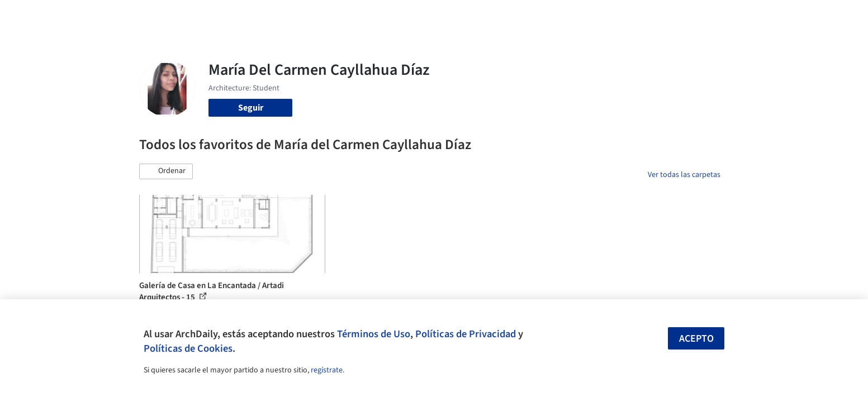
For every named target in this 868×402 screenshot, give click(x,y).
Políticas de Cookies (188, 348)
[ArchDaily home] (99, 16)
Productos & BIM (486, 16)
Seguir (251, 108)
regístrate (327, 370)
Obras (388, 16)
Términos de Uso (374, 334)
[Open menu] (770, 16)
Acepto (696, 339)
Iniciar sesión (640, 16)
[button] (166, 171)
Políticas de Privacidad (466, 334)
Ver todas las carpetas (684, 175)
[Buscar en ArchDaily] (255, 16)
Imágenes (426, 16)
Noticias (542, 16)
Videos (580, 16)
